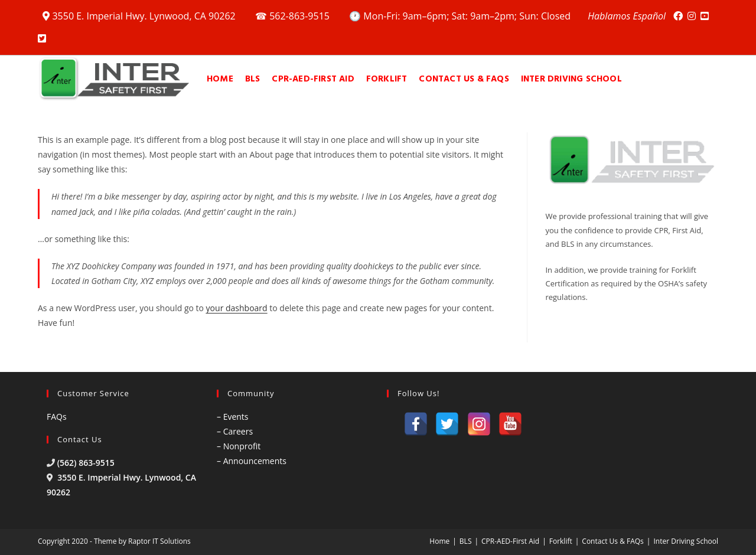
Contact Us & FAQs (613, 541)
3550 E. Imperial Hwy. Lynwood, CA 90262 (140, 16)
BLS (466, 541)
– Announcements (252, 461)
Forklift (561, 541)
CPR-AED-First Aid (510, 541)
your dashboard (237, 308)
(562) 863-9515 (86, 463)
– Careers (235, 431)
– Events (233, 417)
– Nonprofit (239, 446)
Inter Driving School (686, 541)
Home (439, 541)
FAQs (57, 417)
